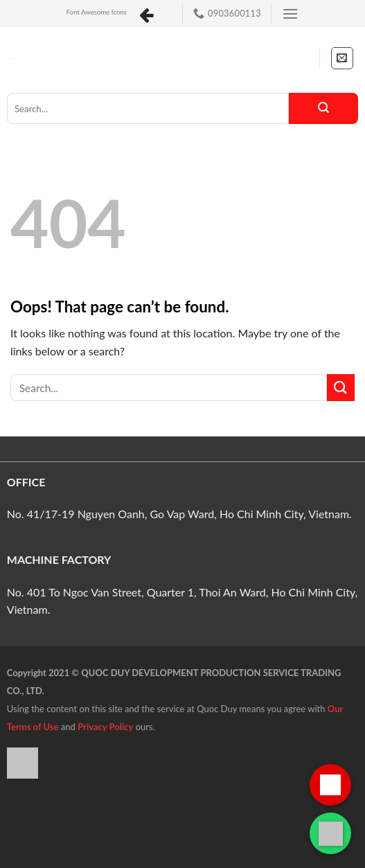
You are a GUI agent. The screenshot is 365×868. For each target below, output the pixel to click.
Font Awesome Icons (97, 12)
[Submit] (323, 108)
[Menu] (290, 14)
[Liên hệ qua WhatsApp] (330, 833)
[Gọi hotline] (330, 785)
